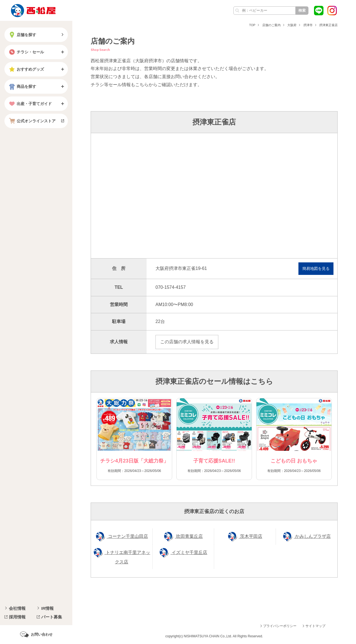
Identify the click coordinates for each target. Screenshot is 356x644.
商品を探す (22, 86)
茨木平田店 (251, 536)
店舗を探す (22, 35)
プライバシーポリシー (280, 626)
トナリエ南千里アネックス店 (127, 557)
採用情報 (17, 617)
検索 (302, 10)
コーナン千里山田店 (127, 536)
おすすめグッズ (26, 69)
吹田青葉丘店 (189, 536)
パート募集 (52, 617)
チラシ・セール (26, 52)
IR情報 (47, 608)
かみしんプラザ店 (312, 536)
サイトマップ (315, 626)
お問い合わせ (42, 634)
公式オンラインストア (32, 121)
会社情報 (17, 608)
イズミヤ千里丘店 (189, 552)
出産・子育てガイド (30, 104)
